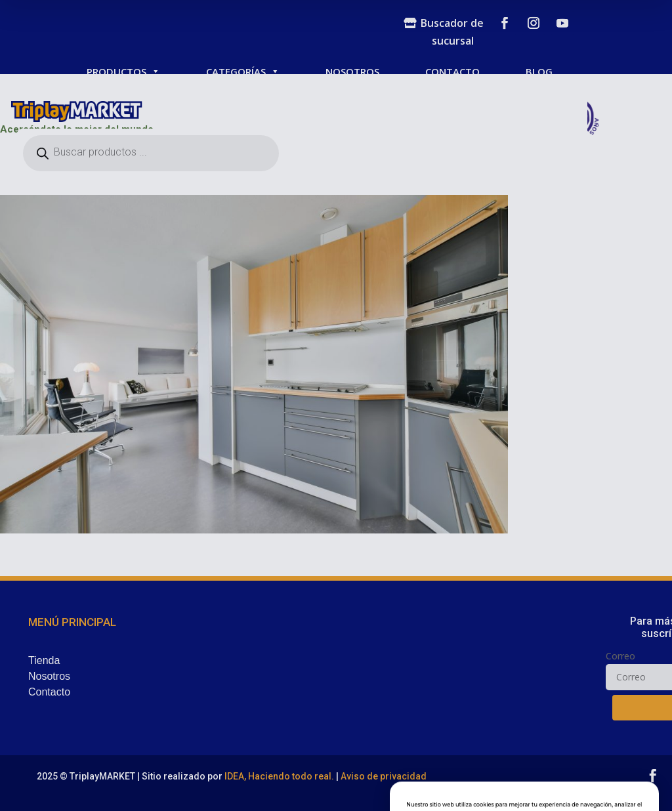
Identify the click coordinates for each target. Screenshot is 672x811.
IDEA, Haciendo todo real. (279, 776)
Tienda (44, 660)
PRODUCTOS (123, 72)
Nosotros (49, 676)
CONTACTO (452, 72)
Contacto (49, 692)
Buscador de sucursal (452, 32)
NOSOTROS (352, 72)
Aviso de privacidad (384, 776)
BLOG (539, 72)
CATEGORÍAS (243, 72)
